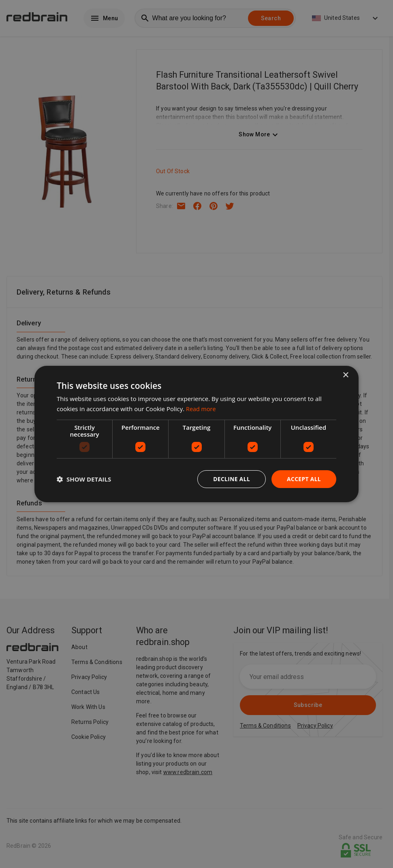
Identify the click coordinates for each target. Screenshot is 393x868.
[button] (84, 479)
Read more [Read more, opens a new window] (202, 408)
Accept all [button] (304, 479)
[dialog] (196, 434)
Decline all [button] (231, 479)
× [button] (345, 375)
